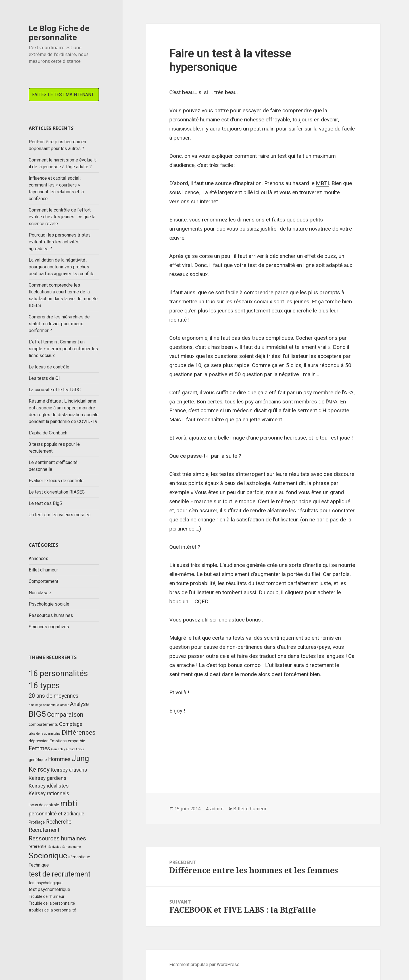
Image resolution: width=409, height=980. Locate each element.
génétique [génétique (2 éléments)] (38, 760)
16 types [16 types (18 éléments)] (44, 685)
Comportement (43, 581)
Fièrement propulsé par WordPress (204, 965)
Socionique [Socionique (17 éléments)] (48, 856)
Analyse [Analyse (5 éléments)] (79, 704)
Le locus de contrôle (49, 367)
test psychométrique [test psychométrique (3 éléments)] (49, 889)
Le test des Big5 (45, 503)
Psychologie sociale (49, 604)
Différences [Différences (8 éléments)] (79, 733)
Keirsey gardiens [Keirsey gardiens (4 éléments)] (48, 778)
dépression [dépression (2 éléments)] (39, 741)
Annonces (38, 559)
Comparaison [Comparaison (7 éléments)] (65, 715)
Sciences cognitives (49, 627)
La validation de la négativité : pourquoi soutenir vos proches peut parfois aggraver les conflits (62, 267)
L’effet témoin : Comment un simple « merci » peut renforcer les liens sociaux (63, 349)
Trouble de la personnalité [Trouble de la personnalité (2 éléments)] (52, 903)
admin (217, 809)
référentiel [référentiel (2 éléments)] (38, 846)
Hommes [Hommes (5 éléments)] (59, 759)
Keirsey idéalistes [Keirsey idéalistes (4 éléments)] (49, 786)
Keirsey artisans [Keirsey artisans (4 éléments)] (69, 770)
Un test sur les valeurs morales (60, 515)
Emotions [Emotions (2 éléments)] (58, 741)
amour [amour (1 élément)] (64, 705)
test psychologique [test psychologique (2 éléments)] (46, 883)
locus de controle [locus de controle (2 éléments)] (44, 805)
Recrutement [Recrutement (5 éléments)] (44, 830)
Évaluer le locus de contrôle (56, 481)
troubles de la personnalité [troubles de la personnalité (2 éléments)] (52, 910)
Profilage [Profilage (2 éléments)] (37, 822)
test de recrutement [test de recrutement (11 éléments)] (60, 874)
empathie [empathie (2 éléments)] (77, 741)
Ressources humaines (51, 615)
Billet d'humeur (43, 570)
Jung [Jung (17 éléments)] (80, 758)
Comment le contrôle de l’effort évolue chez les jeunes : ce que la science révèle (62, 217)
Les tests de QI (44, 378)
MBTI (322, 183)
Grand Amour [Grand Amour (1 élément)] (75, 749)
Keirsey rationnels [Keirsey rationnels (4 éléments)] (49, 793)
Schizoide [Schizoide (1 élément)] (55, 847)
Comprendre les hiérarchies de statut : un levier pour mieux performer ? (59, 324)
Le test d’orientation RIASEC (57, 492)
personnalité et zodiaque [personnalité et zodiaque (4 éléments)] (57, 814)
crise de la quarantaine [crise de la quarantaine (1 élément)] (45, 734)
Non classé (40, 593)
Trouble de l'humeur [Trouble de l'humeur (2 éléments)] (47, 896)
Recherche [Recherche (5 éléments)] (59, 822)
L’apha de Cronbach (48, 433)
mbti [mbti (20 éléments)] (69, 803)
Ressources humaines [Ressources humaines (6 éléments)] (57, 838)
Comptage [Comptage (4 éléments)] (71, 724)
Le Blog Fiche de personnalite (59, 33)
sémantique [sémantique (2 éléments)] (79, 857)
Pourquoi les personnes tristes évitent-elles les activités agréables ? (60, 242)
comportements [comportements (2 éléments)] (43, 724)
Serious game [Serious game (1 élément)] (72, 847)
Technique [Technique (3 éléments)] (39, 865)
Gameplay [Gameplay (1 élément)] (58, 749)
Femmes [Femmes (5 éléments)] (39, 748)
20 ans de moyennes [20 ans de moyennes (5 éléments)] (54, 696)
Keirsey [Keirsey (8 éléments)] (39, 769)
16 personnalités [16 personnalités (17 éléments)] (58, 673)
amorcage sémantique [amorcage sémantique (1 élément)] (44, 705)
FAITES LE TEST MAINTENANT (63, 95)
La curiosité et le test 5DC (55, 390)
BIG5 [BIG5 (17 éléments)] (37, 714)
